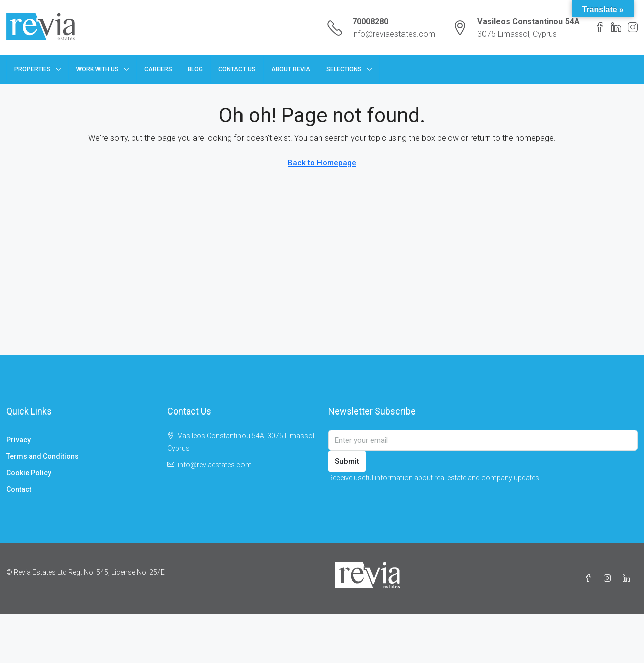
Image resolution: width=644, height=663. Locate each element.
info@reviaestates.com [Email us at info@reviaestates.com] (215, 465)
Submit (347, 461)
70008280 (370, 21)
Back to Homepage (322, 163)
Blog (195, 69)
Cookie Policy (29, 473)
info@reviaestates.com (394, 34)
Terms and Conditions (43, 456)
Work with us (98, 69)
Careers (158, 69)
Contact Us (237, 69)
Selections (344, 69)
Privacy (18, 440)
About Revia (291, 69)
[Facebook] (590, 578)
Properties (32, 69)
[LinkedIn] (628, 578)
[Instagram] (609, 578)
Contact (19, 489)
